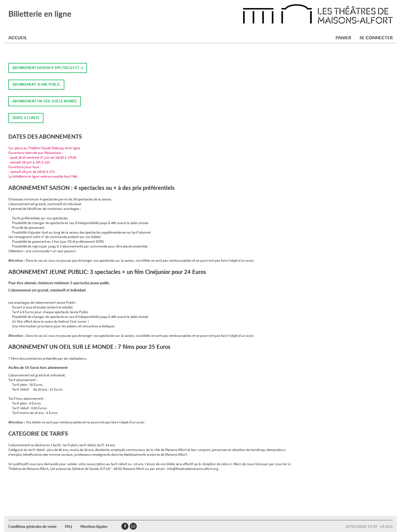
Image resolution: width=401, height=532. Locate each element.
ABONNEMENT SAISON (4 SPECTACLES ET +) (48, 68)
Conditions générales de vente (32, 526)
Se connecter (376, 37)
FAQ (69, 526)
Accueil (18, 37)
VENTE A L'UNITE (26, 118)
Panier (343, 37)
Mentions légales (94, 526)
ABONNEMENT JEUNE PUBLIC (36, 84)
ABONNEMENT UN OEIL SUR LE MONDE (45, 101)
